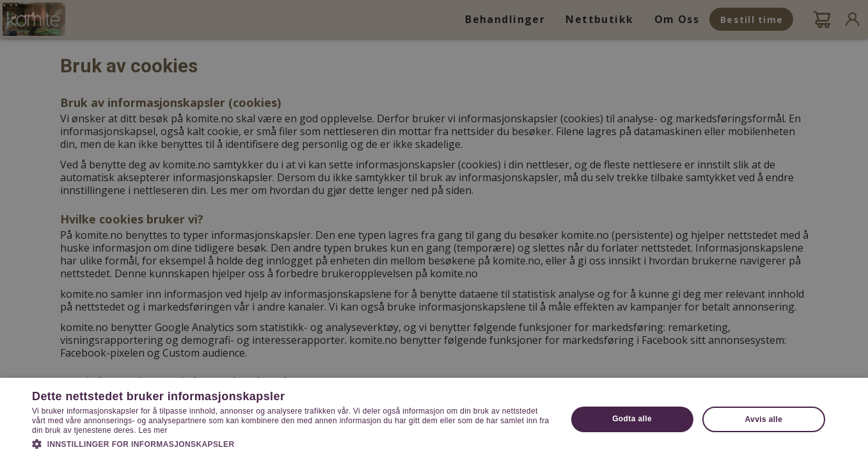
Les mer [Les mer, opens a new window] (153, 430)
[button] (291, 443)
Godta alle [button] (632, 419)
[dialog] (434, 230)
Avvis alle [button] (763, 419)
